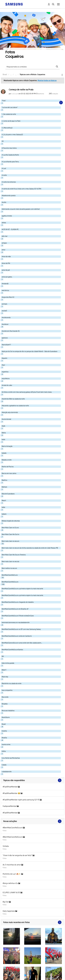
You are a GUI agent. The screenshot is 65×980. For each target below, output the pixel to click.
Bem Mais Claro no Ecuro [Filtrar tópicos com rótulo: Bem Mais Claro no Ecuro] (10, 528)
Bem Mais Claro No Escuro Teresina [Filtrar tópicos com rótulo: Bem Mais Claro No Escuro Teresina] (14, 555)
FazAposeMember (10, 806)
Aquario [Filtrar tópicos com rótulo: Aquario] (4, 358)
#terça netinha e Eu (10, 883)
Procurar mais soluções (33, 821)
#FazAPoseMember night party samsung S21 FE (21, 800)
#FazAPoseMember (10, 787)
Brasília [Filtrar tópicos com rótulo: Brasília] (4, 738)
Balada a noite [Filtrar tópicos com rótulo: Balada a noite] (7, 460)
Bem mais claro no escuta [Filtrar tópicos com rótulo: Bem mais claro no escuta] (10, 562)
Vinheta (6, 846)
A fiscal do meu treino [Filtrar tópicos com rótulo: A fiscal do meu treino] (9, 148)
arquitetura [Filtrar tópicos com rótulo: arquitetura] (6, 379)
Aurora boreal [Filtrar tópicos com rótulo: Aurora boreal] (6, 419)
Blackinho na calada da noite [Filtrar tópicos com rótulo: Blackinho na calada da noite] (12, 684)
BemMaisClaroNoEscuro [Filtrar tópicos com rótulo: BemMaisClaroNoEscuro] (10, 582)
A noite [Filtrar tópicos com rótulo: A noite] (4, 175)
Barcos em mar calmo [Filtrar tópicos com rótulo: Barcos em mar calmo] (9, 473)
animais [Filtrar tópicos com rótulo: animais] (4, 304)
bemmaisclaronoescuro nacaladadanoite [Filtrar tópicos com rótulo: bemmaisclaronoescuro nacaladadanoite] (16, 623)
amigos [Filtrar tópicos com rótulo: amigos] (4, 243)
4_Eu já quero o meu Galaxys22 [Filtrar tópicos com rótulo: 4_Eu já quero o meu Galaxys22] (12, 135)
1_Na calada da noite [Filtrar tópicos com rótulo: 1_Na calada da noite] (9, 114)
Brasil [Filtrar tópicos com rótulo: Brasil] (4, 724)
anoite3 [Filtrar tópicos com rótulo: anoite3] (4, 311)
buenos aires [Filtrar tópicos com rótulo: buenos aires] (6, 745)
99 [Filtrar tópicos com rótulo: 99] (3, 141)
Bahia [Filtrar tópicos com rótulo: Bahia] (4, 433)
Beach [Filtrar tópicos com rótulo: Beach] (4, 501)
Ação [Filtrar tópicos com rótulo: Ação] (3, 426)
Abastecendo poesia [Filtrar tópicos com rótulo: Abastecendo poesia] (9, 196)
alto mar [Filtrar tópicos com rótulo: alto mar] (5, 236)
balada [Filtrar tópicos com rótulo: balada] (4, 453)
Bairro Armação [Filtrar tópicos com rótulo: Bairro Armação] (7, 446)
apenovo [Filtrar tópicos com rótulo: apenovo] (5, 338)
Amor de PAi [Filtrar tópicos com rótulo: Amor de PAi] (6, 263)
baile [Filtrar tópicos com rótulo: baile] (3, 440)
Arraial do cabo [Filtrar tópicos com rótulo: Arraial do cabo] (7, 385)
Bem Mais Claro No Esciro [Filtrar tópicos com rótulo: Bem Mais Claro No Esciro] (10, 534)
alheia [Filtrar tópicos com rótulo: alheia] (4, 223)
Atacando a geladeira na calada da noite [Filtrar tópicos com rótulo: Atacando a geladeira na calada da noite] (15, 406)
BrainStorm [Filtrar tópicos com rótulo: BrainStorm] (6, 717)
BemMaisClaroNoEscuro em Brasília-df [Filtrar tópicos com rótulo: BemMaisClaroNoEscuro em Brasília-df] (15, 609)
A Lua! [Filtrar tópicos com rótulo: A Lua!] (4, 168)
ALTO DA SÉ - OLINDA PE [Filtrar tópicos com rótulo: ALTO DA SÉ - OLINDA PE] (10, 229)
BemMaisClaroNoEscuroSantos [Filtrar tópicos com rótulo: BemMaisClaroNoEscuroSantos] (12, 650)
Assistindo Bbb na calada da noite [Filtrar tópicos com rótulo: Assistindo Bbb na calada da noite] (13, 399)
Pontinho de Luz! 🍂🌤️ (12, 874)
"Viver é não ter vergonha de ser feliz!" (18, 855)
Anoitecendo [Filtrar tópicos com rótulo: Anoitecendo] (6, 318)
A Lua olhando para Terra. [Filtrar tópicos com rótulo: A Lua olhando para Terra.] (10, 162)
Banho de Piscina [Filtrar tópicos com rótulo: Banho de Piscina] (8, 467)
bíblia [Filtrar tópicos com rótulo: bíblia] (4, 751)
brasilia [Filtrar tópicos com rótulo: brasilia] (4, 731)
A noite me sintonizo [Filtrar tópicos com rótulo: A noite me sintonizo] (9, 182)
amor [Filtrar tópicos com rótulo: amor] (4, 250)
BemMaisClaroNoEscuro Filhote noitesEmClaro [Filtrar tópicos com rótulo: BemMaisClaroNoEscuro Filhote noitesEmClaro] (18, 616)
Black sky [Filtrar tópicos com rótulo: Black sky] (5, 677)
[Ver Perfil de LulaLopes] (15, 94)
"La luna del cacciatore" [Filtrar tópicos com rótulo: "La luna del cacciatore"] (10, 107)
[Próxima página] (61, 103)
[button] (12, 936)
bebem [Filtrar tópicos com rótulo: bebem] (4, 514)
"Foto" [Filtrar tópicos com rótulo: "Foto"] (4, 101)
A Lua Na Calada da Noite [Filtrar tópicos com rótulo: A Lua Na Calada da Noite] (10, 155)
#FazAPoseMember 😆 (12, 793)
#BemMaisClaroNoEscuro (13, 828)
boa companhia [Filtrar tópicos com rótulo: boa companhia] (7, 690)
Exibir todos (33, 922)
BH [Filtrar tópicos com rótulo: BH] (3, 656)
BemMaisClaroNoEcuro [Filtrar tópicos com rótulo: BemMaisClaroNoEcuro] (10, 575)
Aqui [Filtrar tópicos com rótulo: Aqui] (3, 365)
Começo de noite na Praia (21, 90)
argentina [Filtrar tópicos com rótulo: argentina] (5, 372)
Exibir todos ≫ (33, 780)
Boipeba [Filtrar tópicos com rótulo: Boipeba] (5, 704)
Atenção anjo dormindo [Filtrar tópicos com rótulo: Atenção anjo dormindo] (10, 412)
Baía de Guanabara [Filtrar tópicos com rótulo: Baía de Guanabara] (8, 494)
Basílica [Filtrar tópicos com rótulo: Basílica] (4, 480)
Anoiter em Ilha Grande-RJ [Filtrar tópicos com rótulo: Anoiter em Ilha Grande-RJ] (11, 331)
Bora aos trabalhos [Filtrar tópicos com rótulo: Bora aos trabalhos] (8, 711)
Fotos (5, 831)
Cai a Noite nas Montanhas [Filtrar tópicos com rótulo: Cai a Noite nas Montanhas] (11, 758)
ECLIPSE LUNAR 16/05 (12, 893)
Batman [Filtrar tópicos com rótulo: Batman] (4, 487)
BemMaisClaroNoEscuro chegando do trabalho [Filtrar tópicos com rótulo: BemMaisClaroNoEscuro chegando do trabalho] (18, 602)
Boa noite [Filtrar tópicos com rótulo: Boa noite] (5, 697)
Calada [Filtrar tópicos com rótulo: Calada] (4, 765)
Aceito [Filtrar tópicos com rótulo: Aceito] (4, 202)
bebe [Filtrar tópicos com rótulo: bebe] (3, 507)
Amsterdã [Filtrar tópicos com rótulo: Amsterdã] (5, 284)
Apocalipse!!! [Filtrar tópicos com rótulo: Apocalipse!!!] (6, 345)
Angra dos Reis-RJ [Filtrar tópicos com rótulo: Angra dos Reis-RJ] (8, 297)
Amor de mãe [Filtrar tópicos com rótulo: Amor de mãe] (6, 257)
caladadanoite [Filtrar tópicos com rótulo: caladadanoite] (7, 772)
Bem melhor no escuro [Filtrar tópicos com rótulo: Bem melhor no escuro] (9, 568)
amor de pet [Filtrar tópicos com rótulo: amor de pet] (6, 270)
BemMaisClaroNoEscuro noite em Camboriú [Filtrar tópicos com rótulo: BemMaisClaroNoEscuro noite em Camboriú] (17, 636)
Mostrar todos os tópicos (47, 80)
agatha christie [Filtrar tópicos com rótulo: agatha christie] (7, 216)
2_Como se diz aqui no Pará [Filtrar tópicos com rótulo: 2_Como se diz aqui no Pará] (11, 121)
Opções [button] (58, 75)
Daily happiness (9, 911)
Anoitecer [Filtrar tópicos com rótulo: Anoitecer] (5, 324)
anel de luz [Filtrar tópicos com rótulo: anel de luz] (5, 290)
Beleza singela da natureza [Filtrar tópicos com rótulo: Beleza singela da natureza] (11, 521)
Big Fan (6, 902)
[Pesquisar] (32, 67)
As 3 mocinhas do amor (12, 865)
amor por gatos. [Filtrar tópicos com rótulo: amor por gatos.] (7, 277)
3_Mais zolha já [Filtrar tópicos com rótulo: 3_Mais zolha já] (7, 128)
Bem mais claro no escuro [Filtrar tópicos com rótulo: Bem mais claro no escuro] (10, 541)
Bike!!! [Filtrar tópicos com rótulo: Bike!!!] (4, 670)
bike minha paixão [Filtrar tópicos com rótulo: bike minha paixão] (8, 663)
